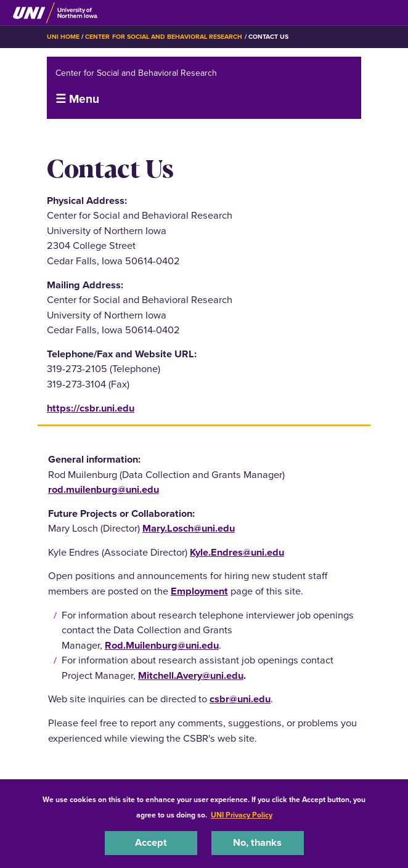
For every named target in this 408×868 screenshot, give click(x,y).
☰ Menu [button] (77, 99)
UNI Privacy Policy (242, 815)
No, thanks (257, 842)
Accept (151, 842)
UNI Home (63, 37)
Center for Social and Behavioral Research (164, 37)
